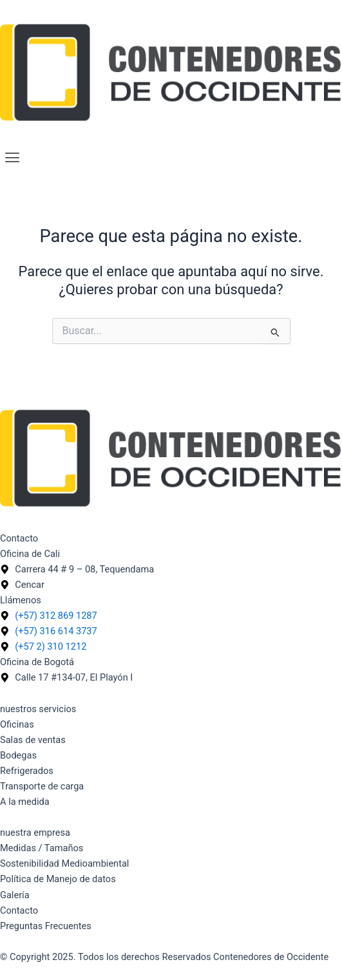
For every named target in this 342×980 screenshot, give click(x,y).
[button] (171, 158)
